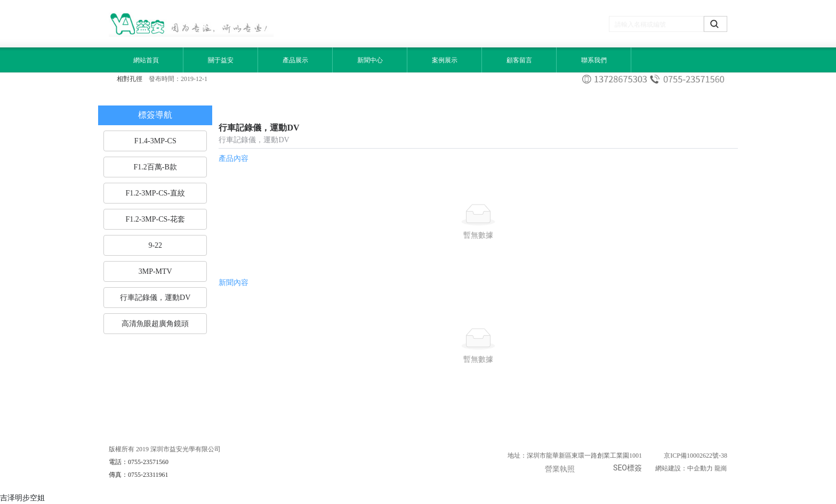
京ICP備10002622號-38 (696, 456)
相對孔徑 (130, 79)
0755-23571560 (148, 462)
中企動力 (700, 468)
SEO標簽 (628, 468)
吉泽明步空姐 (22, 498)
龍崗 (721, 468)
